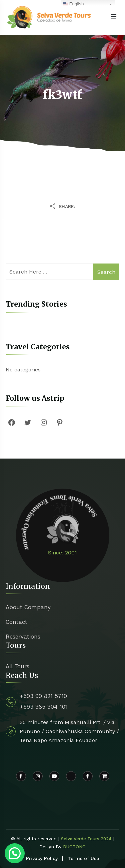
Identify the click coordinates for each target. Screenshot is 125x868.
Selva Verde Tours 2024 (86, 839)
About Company (28, 607)
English (73, 4)
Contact (16, 622)
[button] (15, 853)
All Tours (17, 666)
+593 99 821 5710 (43, 696)
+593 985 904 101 (44, 707)
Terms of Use (83, 858)
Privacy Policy (42, 858)
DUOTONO (74, 847)
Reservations (23, 637)
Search (106, 272)
